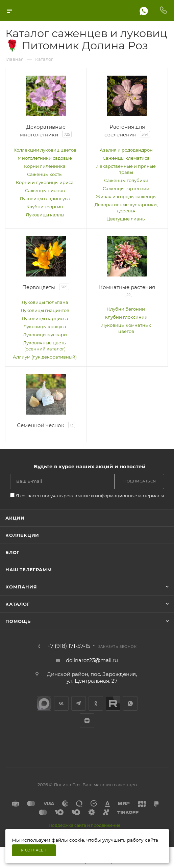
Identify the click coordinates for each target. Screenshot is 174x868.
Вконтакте (61, 703)
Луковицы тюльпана (45, 302)
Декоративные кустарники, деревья (126, 208)
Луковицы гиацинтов (45, 310)
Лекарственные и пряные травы (126, 169)
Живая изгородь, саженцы (126, 196)
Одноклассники (96, 703)
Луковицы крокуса (45, 326)
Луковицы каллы (45, 215)
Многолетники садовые (45, 158)
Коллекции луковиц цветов (45, 150)
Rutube (113, 703)
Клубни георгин (45, 207)
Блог (13, 552)
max (44, 703)
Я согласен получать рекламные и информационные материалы (90, 496)
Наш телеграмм (29, 570)
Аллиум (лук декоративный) (45, 357)
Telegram (79, 703)
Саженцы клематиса (126, 158)
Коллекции (22, 535)
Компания (21, 587)
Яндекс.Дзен (87, 721)
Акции (15, 518)
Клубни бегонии (126, 309)
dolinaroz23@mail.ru (92, 660)
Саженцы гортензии (126, 188)
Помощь (18, 621)
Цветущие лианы (126, 219)
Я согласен (34, 850)
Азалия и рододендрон (126, 150)
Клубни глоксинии (126, 317)
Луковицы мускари (45, 335)
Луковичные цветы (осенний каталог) (45, 346)
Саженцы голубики (126, 180)
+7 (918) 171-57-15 (69, 646)
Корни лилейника (45, 166)
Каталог (18, 604)
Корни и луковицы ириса (45, 182)
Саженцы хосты (45, 174)
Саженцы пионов (45, 190)
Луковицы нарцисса (45, 318)
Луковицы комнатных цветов (126, 328)
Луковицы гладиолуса (45, 199)
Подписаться (140, 481)
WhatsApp (130, 703)
